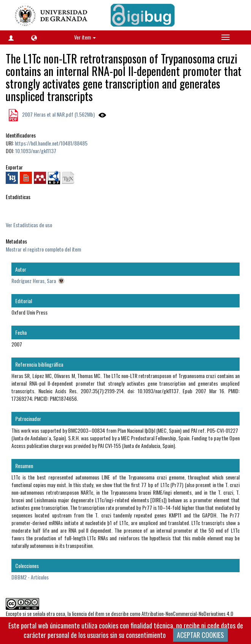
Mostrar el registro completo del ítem (43, 249)
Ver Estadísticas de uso (29, 225)
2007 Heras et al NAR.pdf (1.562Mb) (58, 114)
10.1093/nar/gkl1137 (36, 151)
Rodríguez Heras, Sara (34, 281)
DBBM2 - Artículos (30, 577)
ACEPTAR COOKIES (200, 635)
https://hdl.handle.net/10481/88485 (51, 143)
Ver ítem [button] (85, 37)
